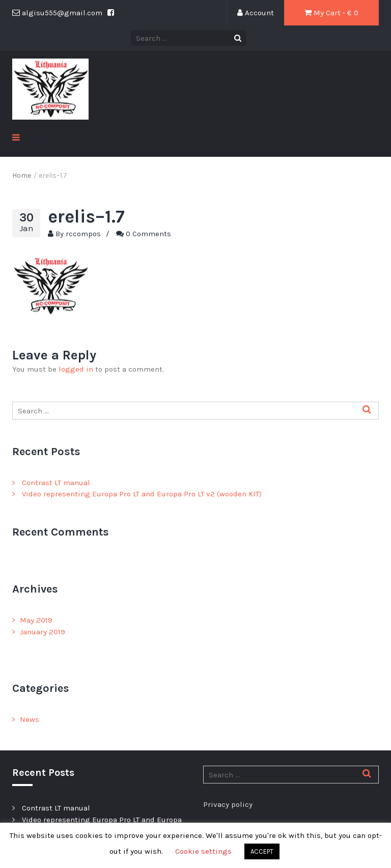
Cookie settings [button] (203, 851)
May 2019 (36, 620)
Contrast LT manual (56, 483)
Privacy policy (228, 804)
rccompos (83, 234)
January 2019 (43, 632)
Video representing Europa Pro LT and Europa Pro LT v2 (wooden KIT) (142, 494)
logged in (76, 369)
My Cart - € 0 (331, 13)
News (30, 719)
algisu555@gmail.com (57, 13)
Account (256, 13)
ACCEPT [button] (262, 851)
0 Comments (148, 234)
